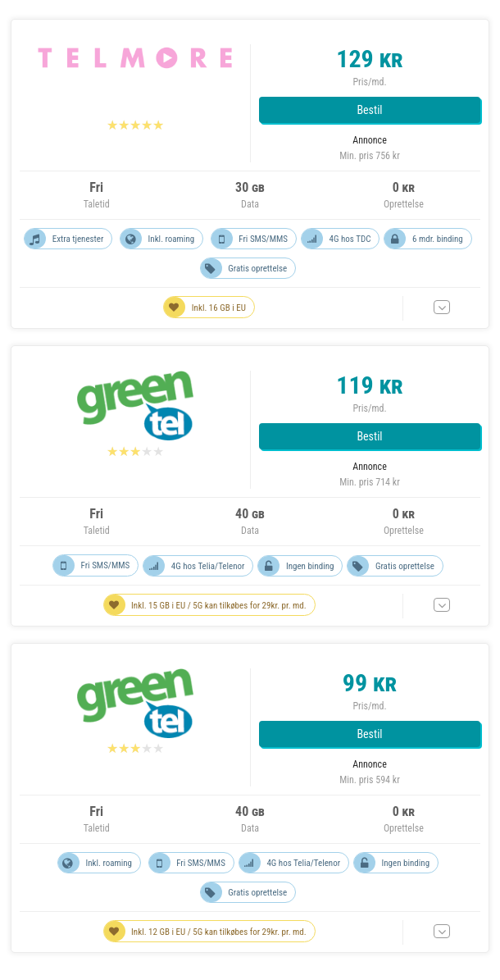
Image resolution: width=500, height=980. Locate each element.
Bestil (369, 110)
